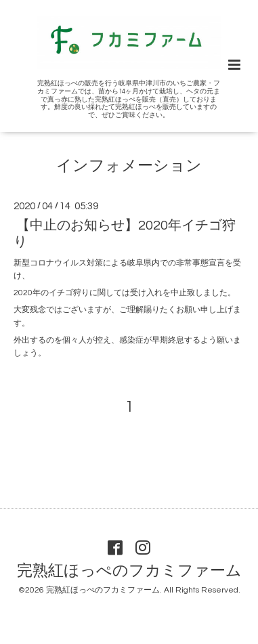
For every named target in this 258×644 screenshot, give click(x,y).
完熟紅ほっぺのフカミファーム (129, 571)
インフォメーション (129, 166)
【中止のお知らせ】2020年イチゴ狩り (125, 233)
